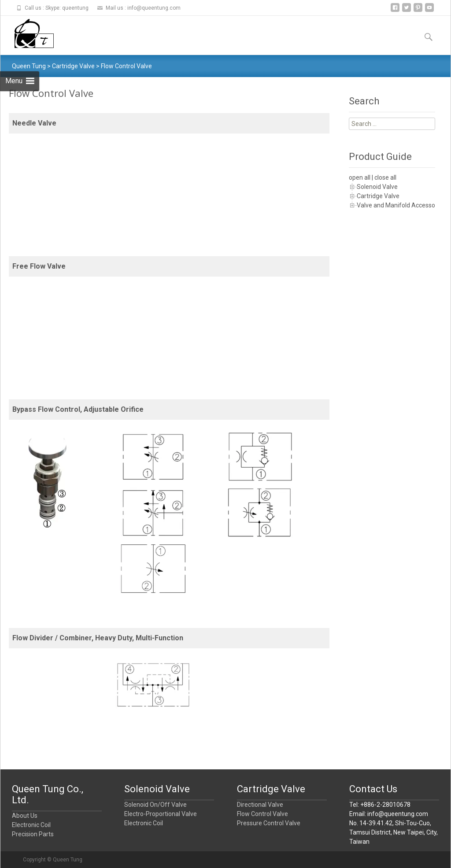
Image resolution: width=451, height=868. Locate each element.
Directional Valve (260, 805)
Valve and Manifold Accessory (399, 205)
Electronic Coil (31, 825)
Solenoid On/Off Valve (155, 805)
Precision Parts (33, 834)
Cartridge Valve (378, 196)
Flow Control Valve (262, 814)
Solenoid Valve (377, 187)
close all (385, 177)
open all (360, 177)
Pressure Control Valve (269, 823)
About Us (25, 816)
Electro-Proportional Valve (161, 814)
